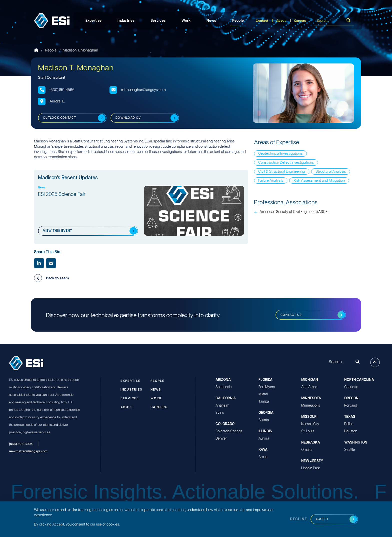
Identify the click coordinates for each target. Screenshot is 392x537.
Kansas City (310, 424)
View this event (57, 231)
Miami (263, 394)
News (211, 21)
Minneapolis (311, 406)
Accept (322, 519)
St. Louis (308, 431)
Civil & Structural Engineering (282, 172)
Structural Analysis (331, 172)
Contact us (291, 315)
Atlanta (264, 420)
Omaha (307, 450)
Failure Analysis (271, 181)
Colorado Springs (229, 431)
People (238, 21)
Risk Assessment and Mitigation (319, 181)
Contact (262, 21)
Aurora (264, 439)
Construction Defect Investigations (286, 163)
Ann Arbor (309, 387)
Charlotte (351, 387)
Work (186, 21)
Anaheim (222, 406)
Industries (126, 21)
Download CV (128, 118)
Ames (263, 457)
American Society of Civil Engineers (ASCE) (294, 212)
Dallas (349, 424)
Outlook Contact (59, 118)
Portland (351, 406)
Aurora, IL (57, 101)
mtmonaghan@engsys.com (143, 90)
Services (158, 21)
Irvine (220, 413)
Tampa (264, 402)
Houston (351, 431)
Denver (221, 439)
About (281, 21)
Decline (298, 519)
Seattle (350, 450)
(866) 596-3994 (21, 444)
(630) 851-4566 (62, 90)
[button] (38, 278)
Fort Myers (267, 387)
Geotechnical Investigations (280, 154)
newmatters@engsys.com (28, 451)
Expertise (94, 21)
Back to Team (51, 278)
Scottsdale (224, 387)
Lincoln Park (310, 468)
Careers (300, 21)
